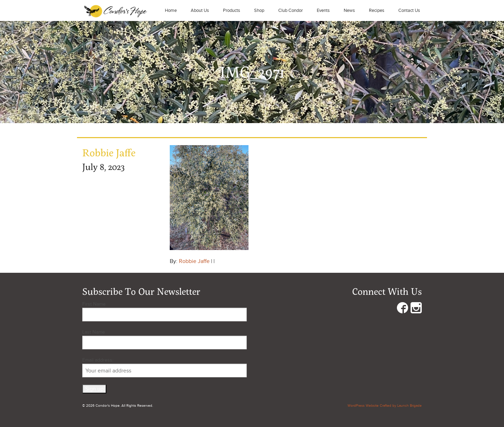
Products (232, 10)
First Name (94, 304)
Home (171, 10)
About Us (200, 10)
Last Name (94, 332)
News (349, 10)
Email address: (164, 367)
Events (323, 10)
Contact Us (409, 10)
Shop (259, 10)
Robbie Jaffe (194, 261)
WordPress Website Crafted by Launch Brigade (385, 406)
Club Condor (290, 10)
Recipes (377, 10)
